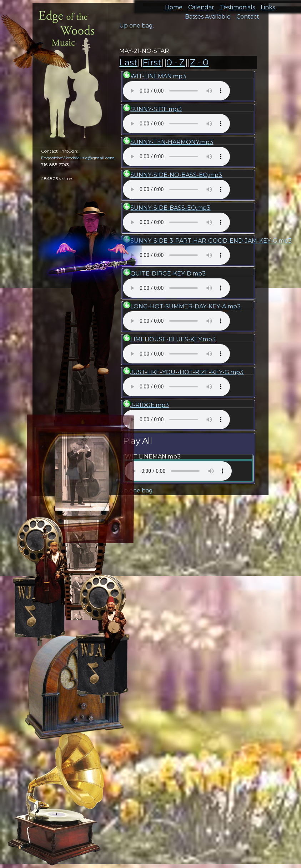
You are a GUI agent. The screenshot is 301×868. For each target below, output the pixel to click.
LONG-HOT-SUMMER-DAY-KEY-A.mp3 (185, 306)
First (152, 62)
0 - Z (176, 62)
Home (174, 5)
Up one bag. (137, 26)
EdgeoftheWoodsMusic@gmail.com (78, 158)
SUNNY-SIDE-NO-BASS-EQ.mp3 (176, 175)
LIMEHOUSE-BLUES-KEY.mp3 (173, 339)
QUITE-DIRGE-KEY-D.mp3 (168, 274)
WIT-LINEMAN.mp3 (158, 76)
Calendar (201, 5)
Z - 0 (199, 62)
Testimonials (237, 5)
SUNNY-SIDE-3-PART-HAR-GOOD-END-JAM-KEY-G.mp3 (211, 241)
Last (128, 62)
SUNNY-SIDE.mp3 (156, 109)
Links (268, 5)
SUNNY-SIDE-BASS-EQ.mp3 (170, 208)
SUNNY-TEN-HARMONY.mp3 (172, 142)
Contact (248, 14)
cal (36, 46)
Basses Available (208, 14)
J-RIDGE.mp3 (150, 405)
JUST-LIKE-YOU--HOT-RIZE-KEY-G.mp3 (187, 372)
